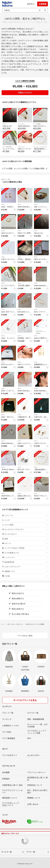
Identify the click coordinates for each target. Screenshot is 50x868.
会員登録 (43, 4)
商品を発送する (16, 609)
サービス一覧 (7, 852)
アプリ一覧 (31, 852)
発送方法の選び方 (17, 604)
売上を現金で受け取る (19, 614)
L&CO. (3, 204)
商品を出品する (16, 593)
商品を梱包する (16, 599)
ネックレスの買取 (21, 169)
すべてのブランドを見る (25, 700)
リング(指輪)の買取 (37, 169)
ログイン (31, 4)
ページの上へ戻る (25, 636)
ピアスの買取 (7, 169)
